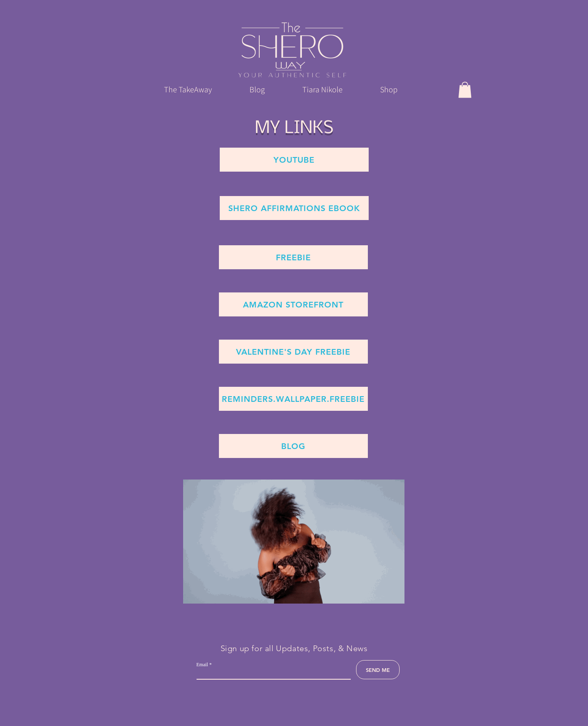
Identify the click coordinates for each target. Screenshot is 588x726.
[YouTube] (294, 160)
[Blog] (293, 446)
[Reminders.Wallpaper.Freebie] (293, 399)
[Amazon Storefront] (293, 304)
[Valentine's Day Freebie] (293, 352)
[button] (465, 90)
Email (202, 665)
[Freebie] (293, 257)
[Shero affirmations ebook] (294, 208)
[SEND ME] (378, 670)
